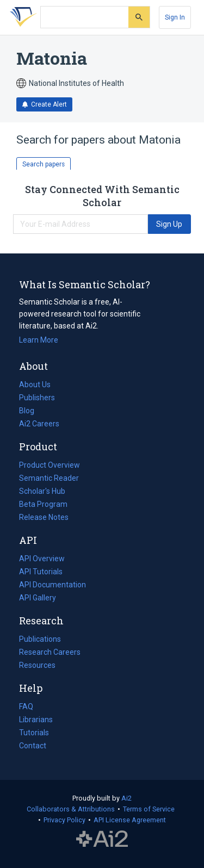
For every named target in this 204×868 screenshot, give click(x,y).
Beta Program (43, 504)
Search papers (44, 164)
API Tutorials (41, 572)
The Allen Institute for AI (102, 839)
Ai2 (126, 798)
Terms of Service (149, 809)
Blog (31, 411)
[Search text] (85, 17)
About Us (35, 385)
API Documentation (52, 585)
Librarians (36, 720)
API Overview (42, 559)
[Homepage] (21, 17)
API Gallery (38, 598)
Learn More (39, 340)
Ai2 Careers (39, 424)
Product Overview (50, 465)
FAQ (26, 706)
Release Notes (44, 517)
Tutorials (34, 733)
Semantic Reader (49, 478)
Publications (40, 639)
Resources (37, 665)
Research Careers (50, 652)
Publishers (37, 398)
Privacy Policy (64, 820)
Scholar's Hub (42, 491)
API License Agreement (130, 820)
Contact (33, 746)
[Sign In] (175, 17)
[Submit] (139, 17)
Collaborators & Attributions (71, 809)
